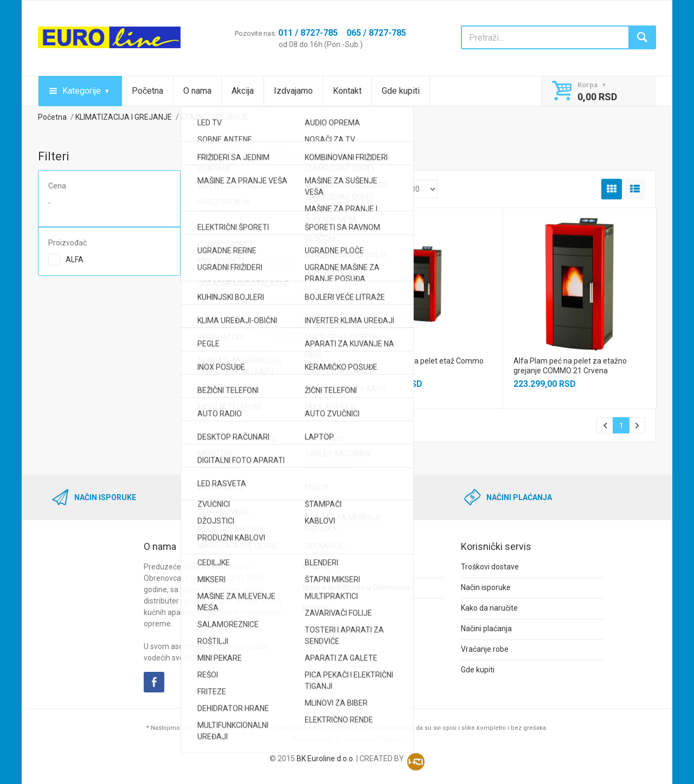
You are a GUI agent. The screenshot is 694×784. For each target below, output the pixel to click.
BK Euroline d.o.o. (326, 759)
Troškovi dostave (490, 567)
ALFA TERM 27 (232, 361)
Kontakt (347, 91)
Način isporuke (486, 587)
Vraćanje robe (485, 649)
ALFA (75, 260)
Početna (147, 91)
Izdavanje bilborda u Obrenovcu (356, 587)
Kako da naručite (489, 608)
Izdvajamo (293, 91)
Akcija (243, 91)
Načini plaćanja (486, 629)
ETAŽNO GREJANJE (214, 117)
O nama (197, 91)
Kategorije (82, 91)
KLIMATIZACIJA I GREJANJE (124, 117)
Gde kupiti (401, 91)
